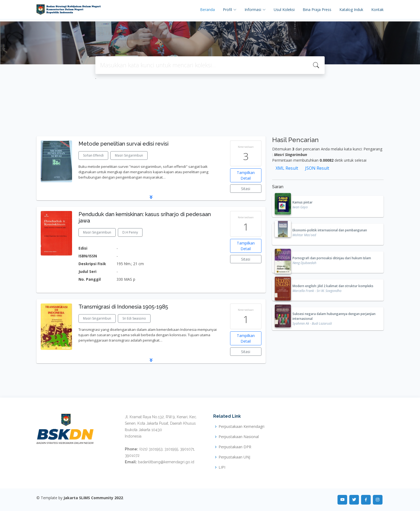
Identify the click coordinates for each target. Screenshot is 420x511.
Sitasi (246, 189)
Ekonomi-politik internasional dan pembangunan (330, 230)
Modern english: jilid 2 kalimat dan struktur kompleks (333, 286)
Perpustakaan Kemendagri (241, 427)
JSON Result (317, 168)
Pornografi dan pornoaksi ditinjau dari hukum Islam (332, 258)
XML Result (287, 168)
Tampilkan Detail (246, 175)
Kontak (377, 10)
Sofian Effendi (93, 155)
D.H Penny (130, 232)
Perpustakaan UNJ (234, 457)
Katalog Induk (351, 10)
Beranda (207, 10)
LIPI (222, 467)
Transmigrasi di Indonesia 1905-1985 (123, 307)
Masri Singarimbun (129, 155)
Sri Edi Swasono (134, 318)
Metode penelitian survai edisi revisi (123, 144)
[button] (151, 197)
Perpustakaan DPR (235, 447)
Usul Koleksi (284, 10)
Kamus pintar (303, 202)
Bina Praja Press (317, 10)
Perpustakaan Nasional (239, 437)
